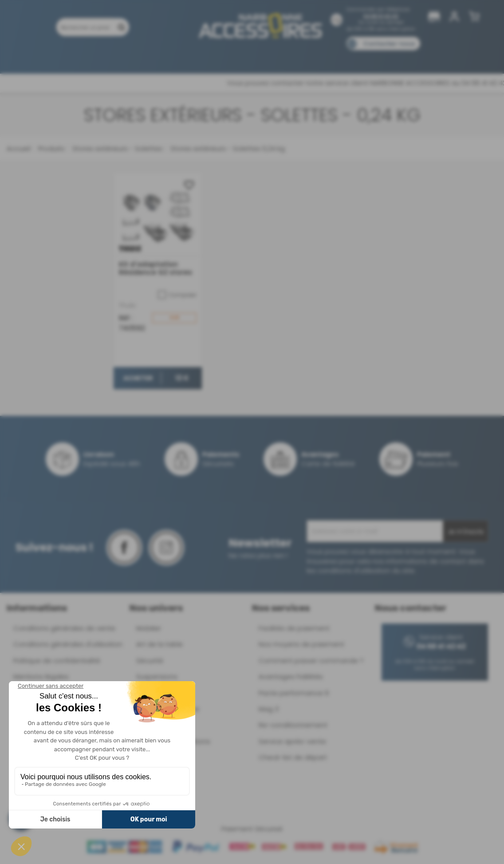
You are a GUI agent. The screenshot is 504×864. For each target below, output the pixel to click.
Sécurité (150, 661)
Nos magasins (220, 57)
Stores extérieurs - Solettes (116, 148)
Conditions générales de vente (64, 628)
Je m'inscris (466, 532)
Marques (269, 57)
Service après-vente (292, 741)
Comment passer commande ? (311, 661)
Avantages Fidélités (291, 677)
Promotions (75, 57)
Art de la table (159, 644)
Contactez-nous (389, 44)
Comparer (177, 295)
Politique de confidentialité (57, 661)
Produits (30, 57)
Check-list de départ (293, 757)
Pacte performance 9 (294, 693)
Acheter (138, 378)
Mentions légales (41, 677)
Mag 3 (269, 709)
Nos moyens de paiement (301, 644)
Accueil (18, 148)
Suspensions (157, 677)
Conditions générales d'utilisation (68, 644)
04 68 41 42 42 (381, 16)
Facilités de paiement (294, 628)
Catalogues (376, 57)
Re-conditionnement (293, 725)
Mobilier (149, 628)
